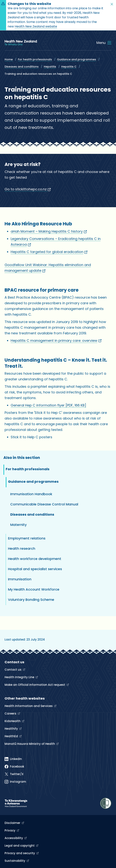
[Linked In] (13, 759)
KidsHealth (13, 721)
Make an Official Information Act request (35, 685)
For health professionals (35, 59)
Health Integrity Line (20, 677)
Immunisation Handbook (31, 494)
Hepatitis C (69, 67)
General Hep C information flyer (48, 405)
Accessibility (14, 838)
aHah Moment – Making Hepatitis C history (49, 231)
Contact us (13, 670)
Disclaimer (13, 823)
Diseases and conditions (22, 67)
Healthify (12, 729)
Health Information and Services (29, 706)
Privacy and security (20, 853)
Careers (11, 713)
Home (9, 59)
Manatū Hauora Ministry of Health (30, 744)
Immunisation (20, 579)
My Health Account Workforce (34, 589)
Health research (22, 548)
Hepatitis (50, 67)
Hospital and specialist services (35, 569)
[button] (112, 4)
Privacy (10, 830)
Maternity (18, 525)
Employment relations (27, 538)
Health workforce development (35, 559)
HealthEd (12, 736)
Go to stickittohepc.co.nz (28, 189)
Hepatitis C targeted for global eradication (49, 252)
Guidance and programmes (77, 59)
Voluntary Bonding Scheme (31, 600)
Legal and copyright (20, 846)
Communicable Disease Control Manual (44, 504)
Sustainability (15, 861)
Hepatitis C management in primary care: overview (56, 341)
